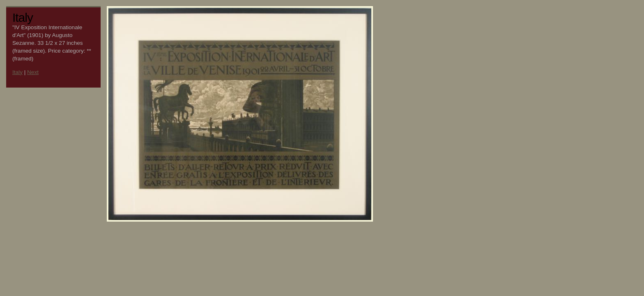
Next (33, 72)
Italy (17, 72)
